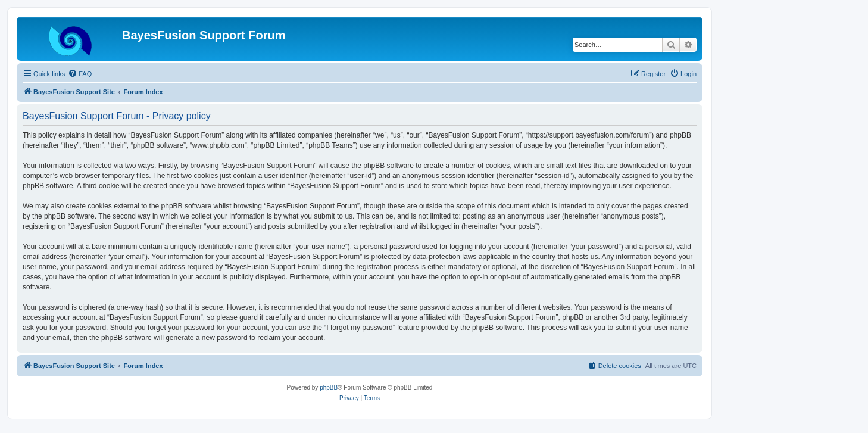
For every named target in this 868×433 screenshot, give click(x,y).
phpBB (329, 387)
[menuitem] (80, 74)
